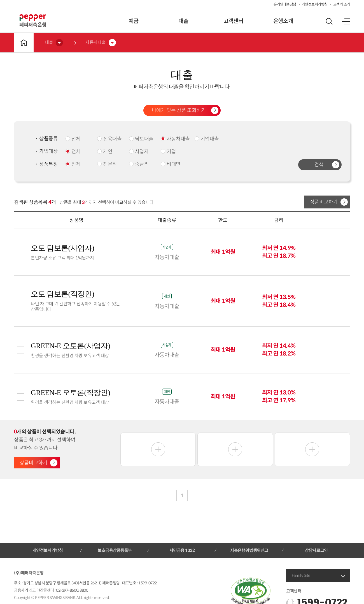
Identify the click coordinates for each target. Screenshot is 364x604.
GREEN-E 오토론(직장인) (70, 393)
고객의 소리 (342, 4)
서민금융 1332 (182, 550)
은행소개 (283, 21)
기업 (168, 152)
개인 (105, 152)
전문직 (107, 164)
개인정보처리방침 (315, 4)
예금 (133, 21)
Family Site (301, 575)
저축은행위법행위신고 (249, 550)
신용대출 (109, 139)
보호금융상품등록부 (115, 550)
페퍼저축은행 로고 (33, 21)
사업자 (139, 152)
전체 (73, 139)
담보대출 (141, 139)
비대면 (171, 164)
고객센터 (233, 21)
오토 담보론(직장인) (63, 294)
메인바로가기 (24, 43)
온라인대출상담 (285, 4)
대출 (183, 21)
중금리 (139, 164)
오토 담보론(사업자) (63, 248)
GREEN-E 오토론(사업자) (70, 346)
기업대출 (207, 139)
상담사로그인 (316, 550)
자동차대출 (175, 139)
